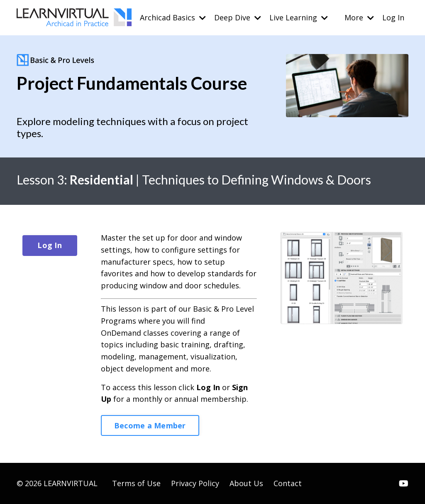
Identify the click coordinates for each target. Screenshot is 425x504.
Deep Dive (238, 17)
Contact (288, 483)
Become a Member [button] (150, 425)
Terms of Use (136, 483)
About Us (246, 483)
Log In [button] (50, 245)
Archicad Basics (173, 17)
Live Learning (299, 17)
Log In (393, 17)
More (359, 17)
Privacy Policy (195, 483)
